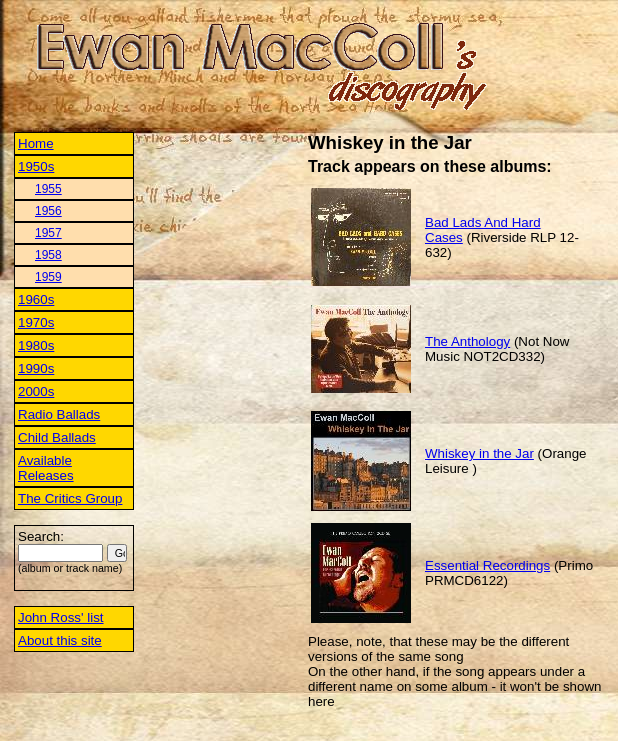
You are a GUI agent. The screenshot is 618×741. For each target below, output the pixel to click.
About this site (60, 640)
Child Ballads (57, 437)
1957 (48, 233)
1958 (48, 255)
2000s (36, 391)
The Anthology (467, 341)
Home (36, 143)
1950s (36, 166)
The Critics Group (70, 498)
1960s (36, 299)
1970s (36, 322)
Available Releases (46, 468)
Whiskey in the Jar (479, 453)
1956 (48, 211)
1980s (36, 345)
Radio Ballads (59, 414)
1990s (36, 368)
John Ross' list (61, 617)
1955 (48, 189)
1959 (48, 277)
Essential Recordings (487, 565)
